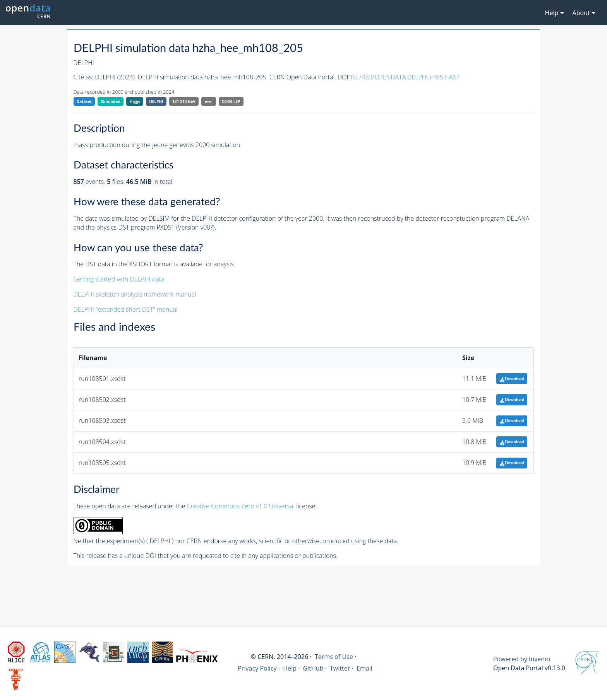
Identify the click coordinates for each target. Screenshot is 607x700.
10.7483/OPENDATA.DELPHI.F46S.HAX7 (404, 77)
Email (364, 668)
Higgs (135, 101)
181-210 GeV (184, 101)
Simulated (111, 101)
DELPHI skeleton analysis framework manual (135, 294)
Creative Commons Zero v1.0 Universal (241, 506)
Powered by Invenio (522, 659)
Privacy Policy (257, 668)
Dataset (84, 101)
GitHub (313, 668)
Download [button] (512, 379)
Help (290, 668)
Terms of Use (334, 657)
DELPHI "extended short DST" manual (126, 309)
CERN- (231, 102)
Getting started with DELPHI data (119, 279)
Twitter (340, 668)
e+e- (208, 101)
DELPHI (156, 101)
